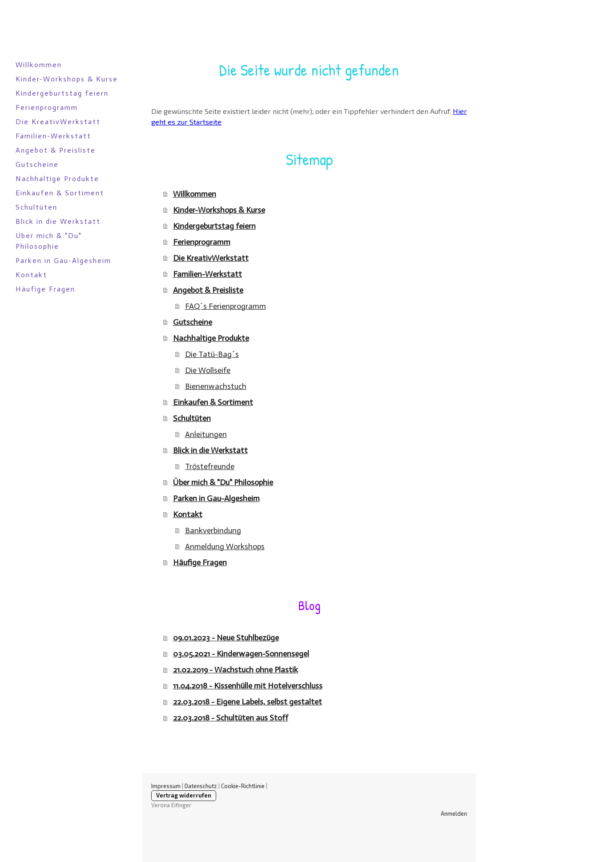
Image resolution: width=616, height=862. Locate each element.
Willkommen (39, 65)
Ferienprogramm (47, 107)
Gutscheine (37, 164)
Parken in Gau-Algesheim (63, 261)
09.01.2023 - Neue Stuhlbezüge (226, 638)
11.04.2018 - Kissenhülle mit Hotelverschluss (248, 686)
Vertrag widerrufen (184, 795)
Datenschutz (201, 786)
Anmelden (454, 813)
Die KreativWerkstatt (58, 122)
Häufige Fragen (45, 289)
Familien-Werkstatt (53, 136)
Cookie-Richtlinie (243, 786)
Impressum (166, 786)
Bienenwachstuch (216, 386)
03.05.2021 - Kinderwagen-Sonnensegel (241, 654)
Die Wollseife (208, 370)
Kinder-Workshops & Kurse (67, 79)
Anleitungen (206, 434)
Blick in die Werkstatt (58, 221)
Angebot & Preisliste (56, 150)
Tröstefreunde (210, 466)
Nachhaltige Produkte (57, 179)
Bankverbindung (213, 530)
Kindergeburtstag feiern (62, 93)
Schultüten (36, 207)
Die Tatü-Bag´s (212, 354)
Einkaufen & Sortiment (60, 193)
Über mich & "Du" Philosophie (49, 241)
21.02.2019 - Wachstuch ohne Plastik (236, 670)
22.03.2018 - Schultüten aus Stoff (231, 718)
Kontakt (31, 275)
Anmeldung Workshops (225, 546)
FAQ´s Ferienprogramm (225, 306)
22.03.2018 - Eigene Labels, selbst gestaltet (248, 702)
